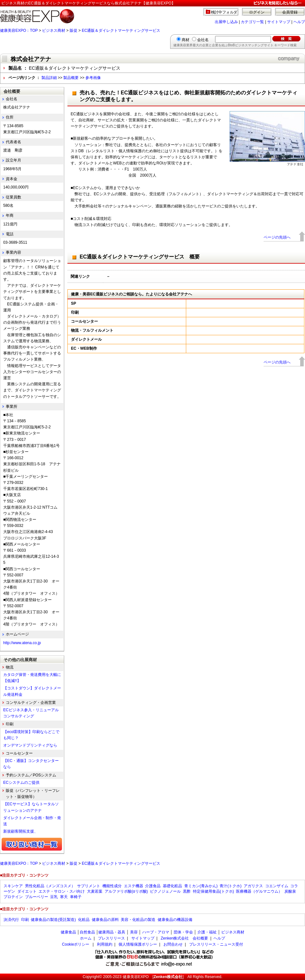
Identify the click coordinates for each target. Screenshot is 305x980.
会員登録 (290, 12)
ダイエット (27, 891)
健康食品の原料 (105, 920)
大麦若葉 (95, 891)
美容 (134, 932)
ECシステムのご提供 (21, 783)
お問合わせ (173, 944)
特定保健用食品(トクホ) (213, 891)
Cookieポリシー (76, 944)
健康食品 (68, 932)
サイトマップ (279, 22)
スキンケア (13, 886)
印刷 (25, 920)
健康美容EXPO (136, 977)
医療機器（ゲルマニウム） (259, 891)
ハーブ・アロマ (156, 932)
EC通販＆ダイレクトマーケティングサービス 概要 (140, 257)
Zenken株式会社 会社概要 (184, 938)
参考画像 (93, 78)
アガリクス (253, 886)
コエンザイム (277, 886)
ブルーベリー (37, 897)
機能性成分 (112, 886)
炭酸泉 (290, 891)
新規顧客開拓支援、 (21, 831)
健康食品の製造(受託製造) (53, 920)
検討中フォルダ (224, 12)
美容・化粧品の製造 (138, 920)
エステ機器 (134, 886)
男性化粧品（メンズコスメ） (50, 886)
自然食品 (87, 932)
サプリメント (89, 886)
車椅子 (76, 897)
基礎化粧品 (172, 886)
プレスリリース (111, 938)
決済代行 (11, 920)
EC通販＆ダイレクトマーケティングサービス (121, 31)
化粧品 (84, 920)
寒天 (64, 897)
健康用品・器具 (112, 932)
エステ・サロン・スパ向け (62, 891)
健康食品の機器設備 (175, 920)
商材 (186, 40)
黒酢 (187, 891)
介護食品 (153, 886)
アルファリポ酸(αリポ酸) (126, 891)
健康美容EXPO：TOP (19, 31)
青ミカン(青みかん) (201, 886)
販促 (74, 31)
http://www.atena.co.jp (22, 643)
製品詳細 (49, 78)
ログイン (257, 12)
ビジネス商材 (54, 31)
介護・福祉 (207, 932)
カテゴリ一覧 (252, 22)
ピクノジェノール (165, 891)
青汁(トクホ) (231, 886)
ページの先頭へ (277, 237)
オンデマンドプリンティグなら (30, 745)
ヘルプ (299, 22)
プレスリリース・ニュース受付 (216, 944)
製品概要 (71, 78)
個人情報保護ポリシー (138, 944)
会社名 (203, 40)
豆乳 (54, 897)
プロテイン (13, 897)
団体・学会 (183, 932)
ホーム (86, 938)
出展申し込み (226, 22)
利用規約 (105, 944)
